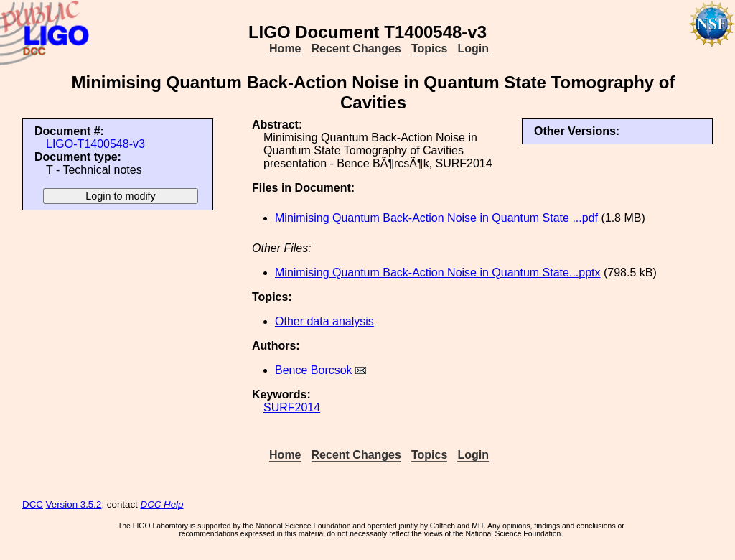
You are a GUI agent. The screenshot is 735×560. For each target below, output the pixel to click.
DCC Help (162, 504)
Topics (429, 48)
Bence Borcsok (314, 370)
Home (285, 48)
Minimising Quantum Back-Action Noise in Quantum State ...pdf (436, 218)
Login (473, 48)
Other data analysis (324, 321)
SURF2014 (292, 407)
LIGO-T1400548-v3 (95, 144)
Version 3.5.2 (74, 504)
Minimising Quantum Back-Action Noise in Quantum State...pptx (438, 272)
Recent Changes (356, 48)
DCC (33, 504)
